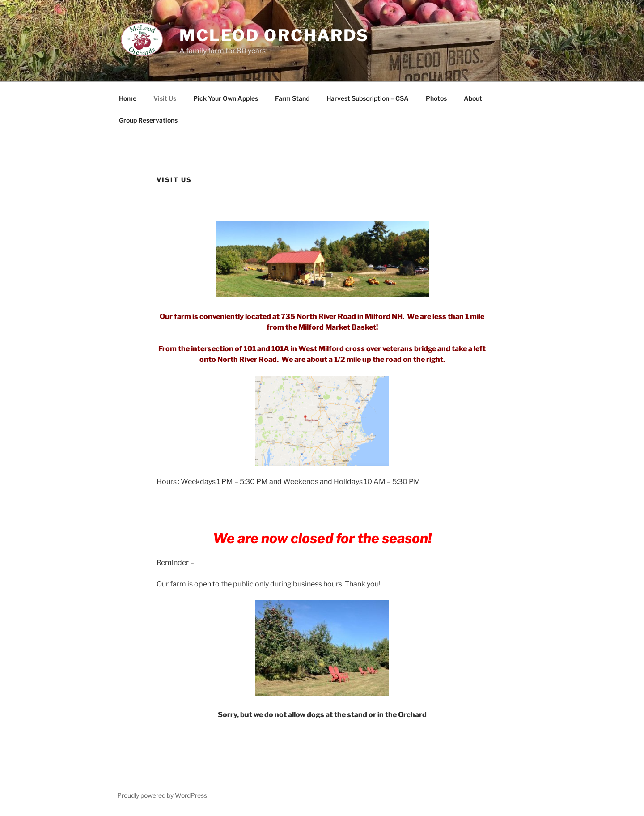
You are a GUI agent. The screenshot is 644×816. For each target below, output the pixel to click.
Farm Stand (292, 98)
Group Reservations (148, 120)
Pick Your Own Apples (226, 98)
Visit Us (165, 98)
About (473, 98)
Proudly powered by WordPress (162, 795)
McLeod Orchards (274, 35)
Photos (436, 98)
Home (128, 98)
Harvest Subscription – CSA (368, 98)
